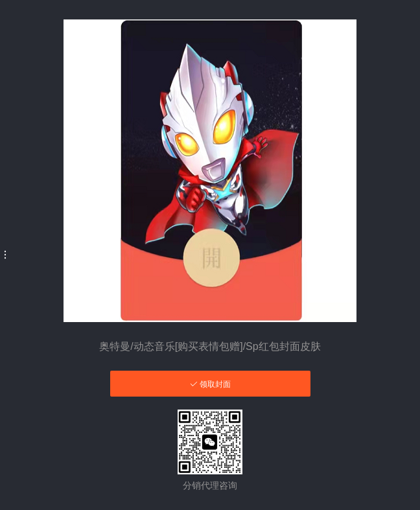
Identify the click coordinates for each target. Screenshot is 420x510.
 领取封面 (210, 384)
